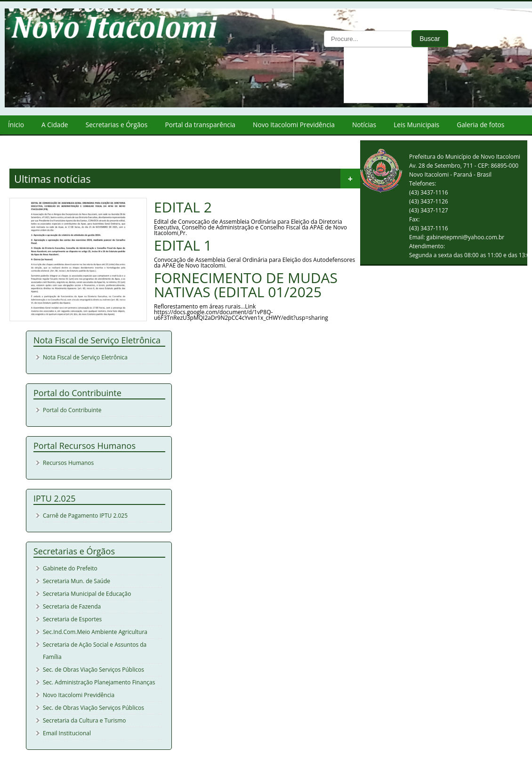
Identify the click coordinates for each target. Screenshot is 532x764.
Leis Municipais (416, 125)
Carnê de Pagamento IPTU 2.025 (85, 516)
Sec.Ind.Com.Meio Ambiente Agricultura (95, 632)
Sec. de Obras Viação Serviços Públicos (93, 670)
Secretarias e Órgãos (117, 125)
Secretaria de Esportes (72, 619)
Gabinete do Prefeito (70, 568)
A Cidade (55, 125)
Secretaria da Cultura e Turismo (85, 720)
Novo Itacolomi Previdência (294, 125)
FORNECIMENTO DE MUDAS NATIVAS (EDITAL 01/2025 (246, 285)
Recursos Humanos (68, 463)
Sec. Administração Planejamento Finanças (99, 682)
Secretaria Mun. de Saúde (77, 581)
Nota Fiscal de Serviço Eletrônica (85, 357)
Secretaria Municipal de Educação (87, 594)
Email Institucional (67, 733)
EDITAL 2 (183, 207)
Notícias (364, 125)
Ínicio (16, 125)
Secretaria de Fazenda (72, 606)
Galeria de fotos (480, 125)
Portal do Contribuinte (72, 410)
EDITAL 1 (183, 245)
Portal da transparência (200, 125)
